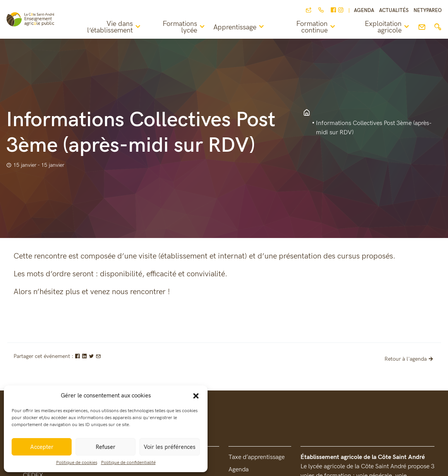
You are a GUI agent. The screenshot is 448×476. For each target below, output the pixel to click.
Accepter (42, 447)
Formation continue (317, 27)
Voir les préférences (170, 447)
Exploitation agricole (388, 27)
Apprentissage (240, 27)
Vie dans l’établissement (115, 27)
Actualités (394, 11)
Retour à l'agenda (410, 359)
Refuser (106, 447)
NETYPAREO (428, 11)
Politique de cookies (77, 463)
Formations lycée (185, 27)
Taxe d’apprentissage (257, 457)
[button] (196, 396)
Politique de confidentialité (128, 463)
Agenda (364, 11)
